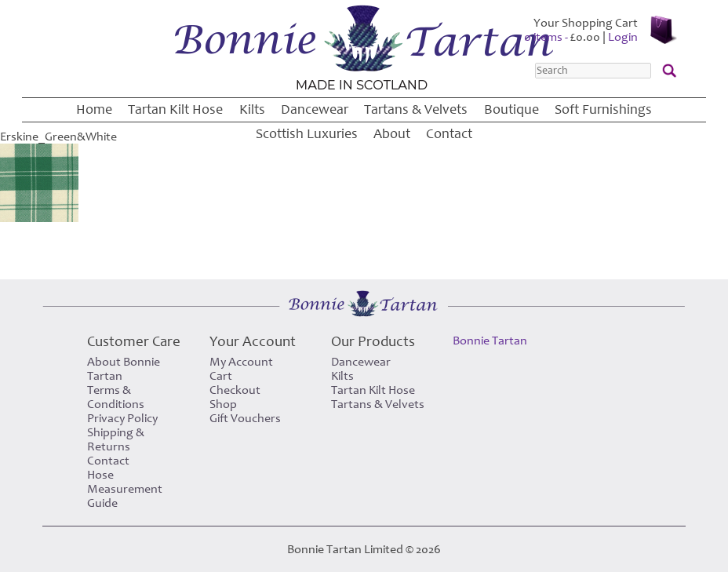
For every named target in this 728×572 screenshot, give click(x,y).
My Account (241, 362)
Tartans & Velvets (416, 109)
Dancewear (315, 109)
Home (94, 109)
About (392, 134)
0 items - (562, 37)
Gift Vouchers (245, 418)
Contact (449, 134)
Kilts (252, 109)
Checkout (235, 390)
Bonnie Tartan (490, 341)
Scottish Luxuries (307, 134)
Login (623, 37)
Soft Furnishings (603, 109)
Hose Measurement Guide (125, 489)
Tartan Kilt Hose (175, 109)
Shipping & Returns (116, 439)
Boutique (511, 109)
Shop (223, 404)
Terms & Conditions (116, 397)
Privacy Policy (122, 418)
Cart (221, 376)
